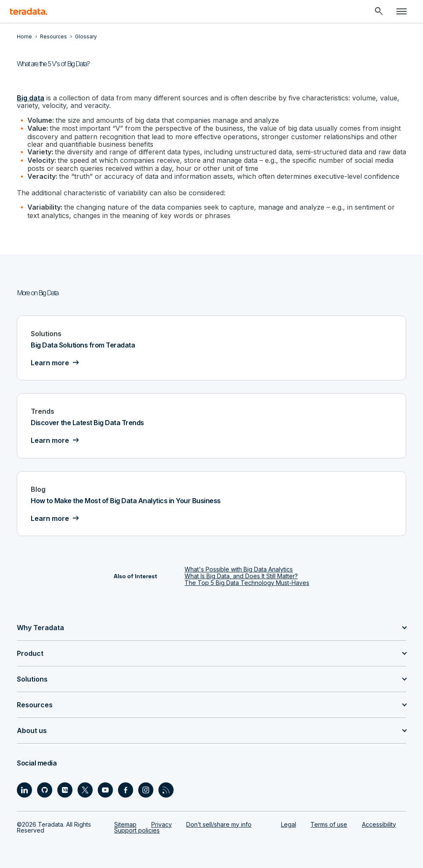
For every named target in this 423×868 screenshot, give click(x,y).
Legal (289, 824)
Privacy (162, 824)
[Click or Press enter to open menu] (402, 11)
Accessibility (379, 824)
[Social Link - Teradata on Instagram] (146, 790)
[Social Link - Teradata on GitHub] (45, 790)
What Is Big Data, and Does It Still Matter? (241, 576)
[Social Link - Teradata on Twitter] (85, 790)
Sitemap (125, 824)
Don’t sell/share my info (219, 824)
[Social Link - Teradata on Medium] (65, 790)
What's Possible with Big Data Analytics (239, 569)
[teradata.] (29, 11)
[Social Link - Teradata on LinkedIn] (24, 790)
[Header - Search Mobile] (379, 11)
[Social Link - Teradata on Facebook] (126, 790)
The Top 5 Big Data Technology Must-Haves (247, 583)
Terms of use (329, 824)
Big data (31, 98)
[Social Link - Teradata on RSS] (166, 790)
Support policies (137, 830)
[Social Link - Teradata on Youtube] (105, 790)
